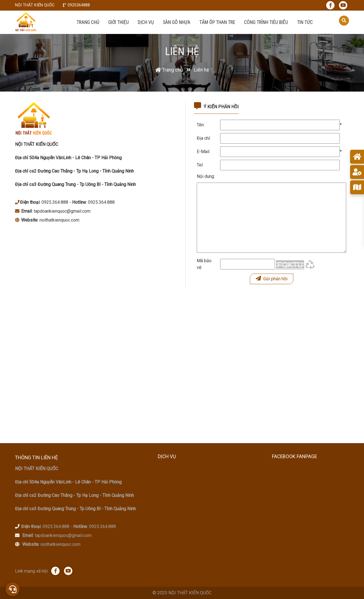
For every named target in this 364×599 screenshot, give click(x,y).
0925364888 (79, 5)
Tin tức (305, 22)
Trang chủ (88, 22)
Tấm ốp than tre (217, 22)
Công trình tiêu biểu (266, 22)
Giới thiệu (119, 22)
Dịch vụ (146, 22)
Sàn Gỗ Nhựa (177, 22)
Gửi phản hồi (272, 278)
